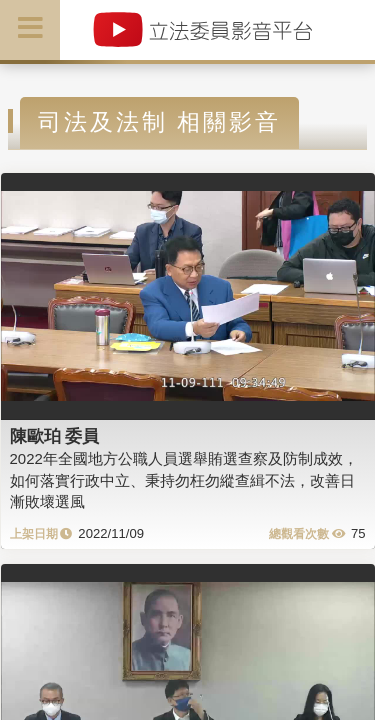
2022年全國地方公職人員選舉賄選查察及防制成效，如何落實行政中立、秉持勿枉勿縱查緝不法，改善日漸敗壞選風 (184, 480)
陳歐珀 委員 (55, 436)
